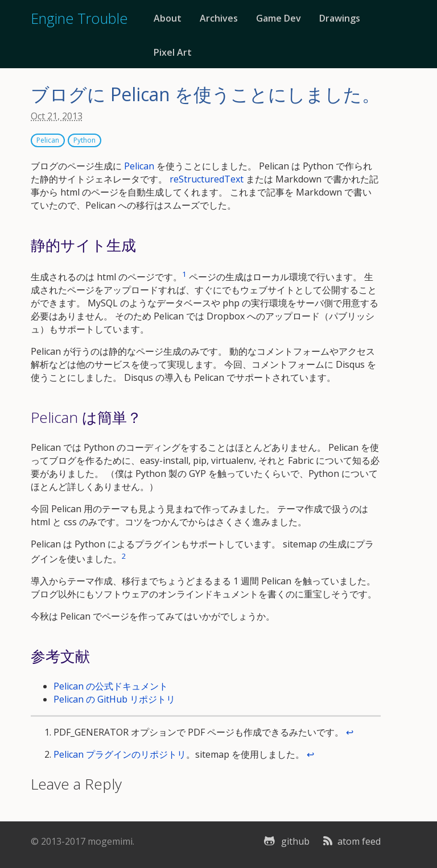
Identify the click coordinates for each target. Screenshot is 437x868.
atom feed (351, 841)
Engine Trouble (79, 18)
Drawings (340, 18)
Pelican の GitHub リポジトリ (114, 699)
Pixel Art (173, 52)
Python (84, 140)
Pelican (48, 140)
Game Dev (279, 18)
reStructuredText (207, 179)
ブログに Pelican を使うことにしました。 (205, 94)
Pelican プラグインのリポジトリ (120, 754)
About (168, 18)
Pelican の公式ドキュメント (111, 686)
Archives (219, 18)
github (285, 841)
